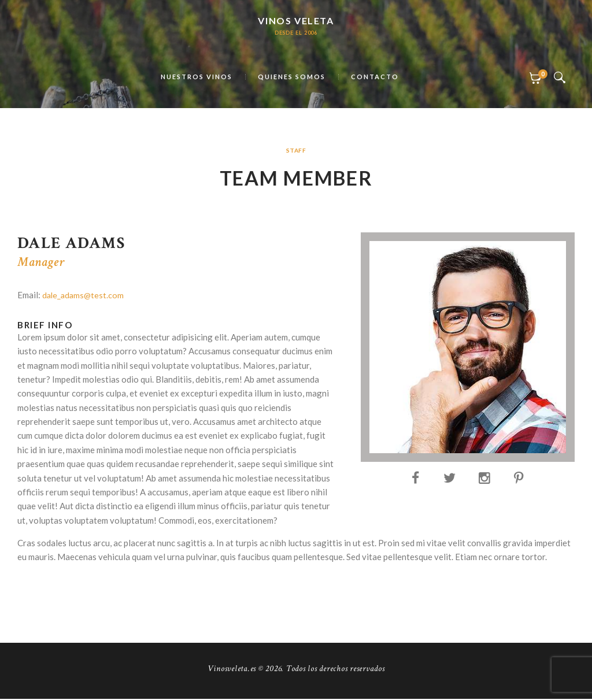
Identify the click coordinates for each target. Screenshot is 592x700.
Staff (296, 151)
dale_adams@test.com (84, 296)
